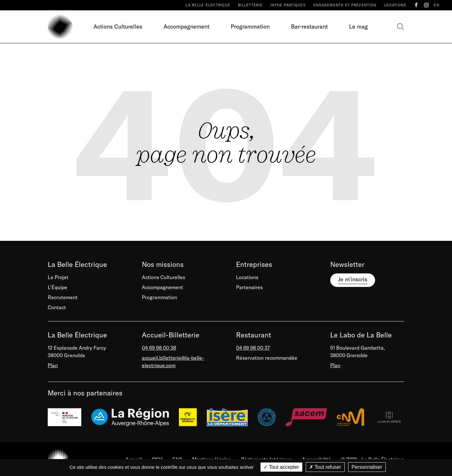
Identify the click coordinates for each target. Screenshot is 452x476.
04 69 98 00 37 (253, 348)
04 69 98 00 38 (159, 348)
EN (437, 5)
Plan (53, 365)
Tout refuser (325, 467)
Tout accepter (281, 467)
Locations (395, 5)
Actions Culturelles (118, 26)
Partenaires (249, 287)
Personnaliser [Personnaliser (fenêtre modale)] (367, 467)
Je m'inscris (353, 279)
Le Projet (58, 277)
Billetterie (250, 5)
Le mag (358, 26)
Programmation (250, 26)
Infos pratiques (288, 5)
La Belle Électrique (208, 5)
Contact (57, 307)
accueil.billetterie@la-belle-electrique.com (173, 362)
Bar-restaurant (309, 26)
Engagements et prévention (345, 5)
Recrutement (63, 297)
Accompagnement (186, 26)
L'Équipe (57, 287)
